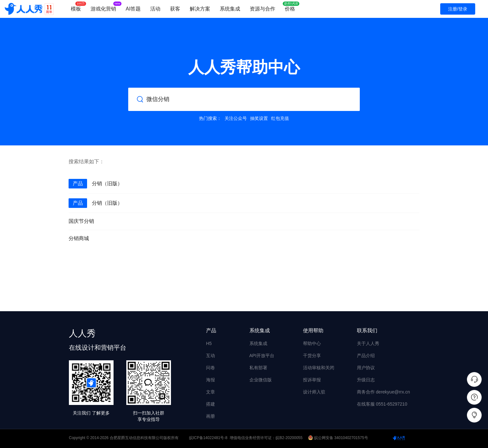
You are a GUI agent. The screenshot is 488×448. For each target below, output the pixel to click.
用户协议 (366, 368)
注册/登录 (458, 9)
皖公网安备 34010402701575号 (339, 438)
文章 (211, 392)
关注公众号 (236, 118)
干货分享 (312, 356)
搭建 (211, 404)
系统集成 (230, 9)
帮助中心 (312, 343)
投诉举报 (312, 380)
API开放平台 (262, 356)
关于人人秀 (368, 343)
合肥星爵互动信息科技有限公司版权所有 (144, 438)
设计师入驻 (314, 392)
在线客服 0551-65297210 (382, 404)
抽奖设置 (259, 118)
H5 (209, 343)
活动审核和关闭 (319, 368)
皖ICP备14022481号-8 (208, 438)
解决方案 (200, 9)
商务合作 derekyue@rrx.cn (384, 392)
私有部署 (258, 368)
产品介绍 (366, 356)
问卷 (211, 368)
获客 (175, 9)
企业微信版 (261, 380)
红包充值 (280, 118)
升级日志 (366, 380)
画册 (211, 416)
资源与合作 (262, 9)
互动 (211, 356)
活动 (155, 9)
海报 (211, 380)
